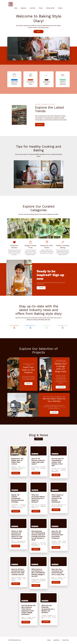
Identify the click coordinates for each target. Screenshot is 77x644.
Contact (49, 640)
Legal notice (56, 640)
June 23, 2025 (15, 454)
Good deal (33, 8)
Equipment (24, 8)
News (16, 8)
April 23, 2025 (35, 454)
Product (41, 8)
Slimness (60, 8)
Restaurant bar (50, 8)
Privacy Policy (65, 640)
